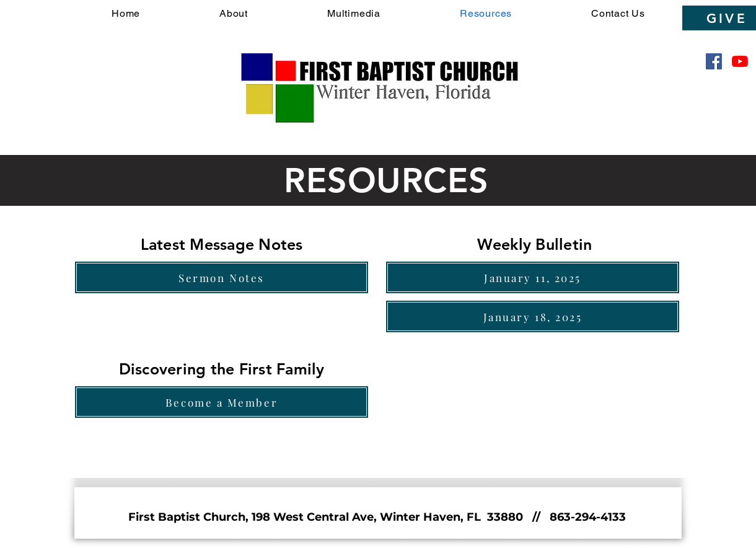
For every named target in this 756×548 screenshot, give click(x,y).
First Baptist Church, (190, 517)
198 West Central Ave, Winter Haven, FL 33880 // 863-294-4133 (439, 517)
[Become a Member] (222, 402)
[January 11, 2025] (533, 277)
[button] (234, 13)
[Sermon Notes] (222, 277)
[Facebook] (714, 61)
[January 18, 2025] (533, 316)
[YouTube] (740, 61)
